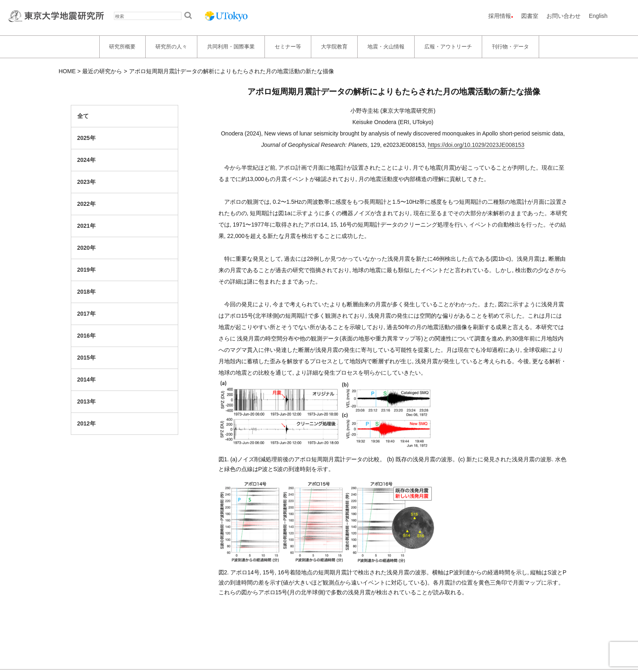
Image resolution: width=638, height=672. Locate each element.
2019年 (86, 270)
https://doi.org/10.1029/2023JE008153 (476, 145)
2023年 (86, 182)
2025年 (86, 138)
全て (83, 116)
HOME (67, 71)
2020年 (86, 248)
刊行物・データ (510, 47)
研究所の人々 (171, 47)
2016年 (86, 336)
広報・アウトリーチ (448, 47)
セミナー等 (288, 47)
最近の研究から (102, 71)
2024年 (86, 160)
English (598, 16)
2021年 (86, 226)
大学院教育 (334, 47)
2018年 (86, 292)
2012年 (86, 423)
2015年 (86, 358)
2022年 (86, 204)
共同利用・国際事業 (231, 47)
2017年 (86, 314)
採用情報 (500, 16)
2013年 (86, 401)
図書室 (530, 16)
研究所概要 (122, 47)
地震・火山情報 (386, 47)
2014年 (86, 380)
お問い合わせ (564, 16)
